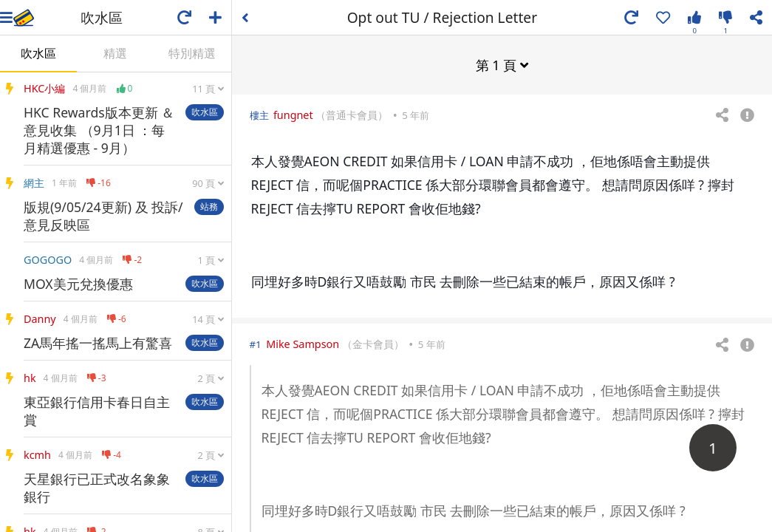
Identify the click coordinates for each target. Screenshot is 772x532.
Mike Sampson (303, 343)
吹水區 (38, 53)
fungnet (293, 114)
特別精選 (192, 53)
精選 (115, 53)
